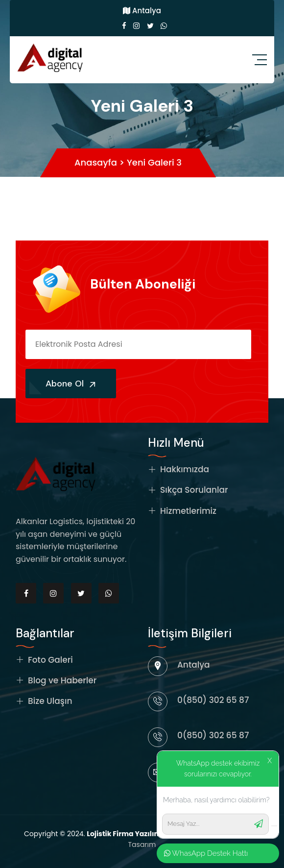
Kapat (252, 20)
